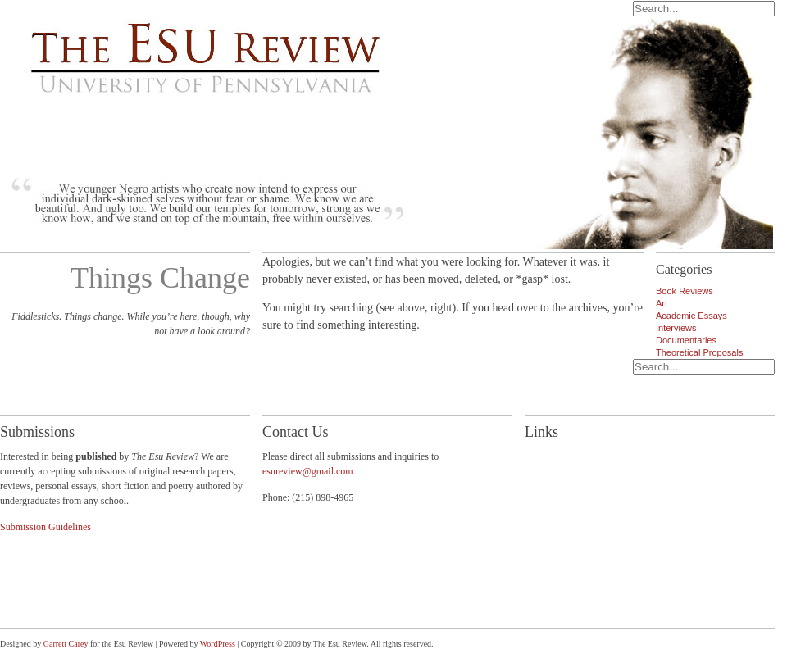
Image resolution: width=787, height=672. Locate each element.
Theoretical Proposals (699, 352)
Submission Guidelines (45, 527)
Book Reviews (685, 291)
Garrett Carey (66, 644)
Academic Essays (691, 316)
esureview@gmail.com (308, 471)
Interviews (676, 328)
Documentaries (686, 340)
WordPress (218, 644)
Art (662, 303)
